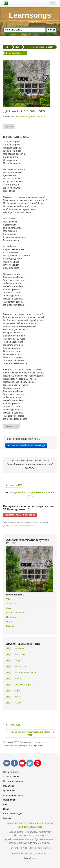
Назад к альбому (30, 494)
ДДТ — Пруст (14, 661)
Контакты (8, 818)
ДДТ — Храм (14, 703)
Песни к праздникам (13, 781)
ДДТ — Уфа (13, 691)
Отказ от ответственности (24, 526)
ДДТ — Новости (15, 649)
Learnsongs (30, 15)
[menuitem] (9, 127)
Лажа (9, 608)
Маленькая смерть (16, 613)
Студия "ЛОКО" (40, 853)
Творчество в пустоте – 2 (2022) (30, 117)
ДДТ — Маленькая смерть (21, 673)
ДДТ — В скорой (16, 655)
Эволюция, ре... (14, 604)
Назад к (14, 485)
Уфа (8, 599)
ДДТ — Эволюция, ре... (20, 685)
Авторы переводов (12, 814)
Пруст (9, 621)
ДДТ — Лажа (14, 679)
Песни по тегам (11, 772)
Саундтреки (9, 786)
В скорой (11, 626)
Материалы (9, 800)
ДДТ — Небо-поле (17, 667)
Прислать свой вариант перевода (26, 445)
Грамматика (9, 791)
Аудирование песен (13, 795)
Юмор (6, 804)
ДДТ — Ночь (13, 697)
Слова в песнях (11, 777)
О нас (6, 809)
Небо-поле (12, 617)
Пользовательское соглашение (23, 823)
